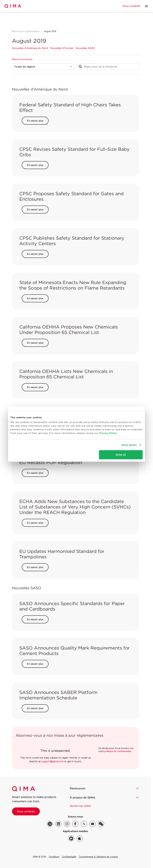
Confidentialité (69, 857)
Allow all (121, 455)
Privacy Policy (108, 433)
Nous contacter (26, 811)
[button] (146, 6)
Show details (129, 445)
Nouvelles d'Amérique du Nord (30, 48)
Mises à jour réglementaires (26, 31)
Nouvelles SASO (85, 48)
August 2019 (50, 31)
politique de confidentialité (118, 751)
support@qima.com (52, 761)
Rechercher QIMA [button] (80, 806)
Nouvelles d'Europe (62, 48)
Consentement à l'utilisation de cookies (98, 857)
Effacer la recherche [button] (22, 59)
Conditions (54, 857)
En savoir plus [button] (35, 121)
